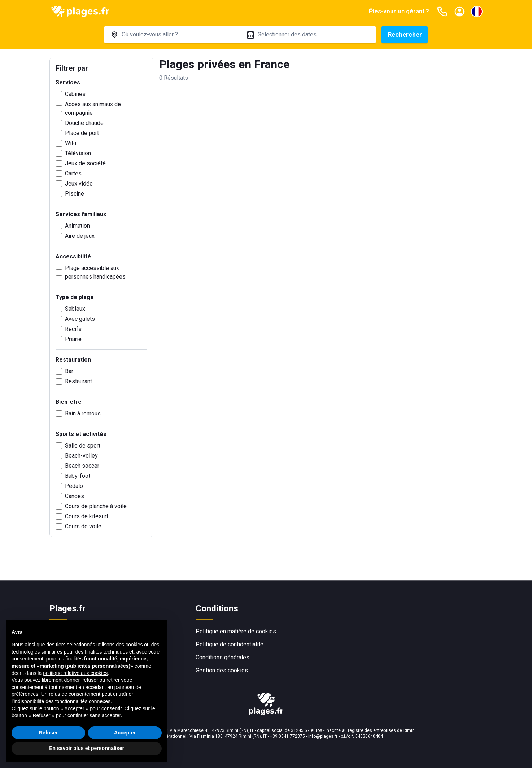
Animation (77, 226)
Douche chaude (84, 123)
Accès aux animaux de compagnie (93, 108)
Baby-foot (78, 476)
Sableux (75, 309)
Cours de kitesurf (87, 516)
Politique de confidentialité (230, 644)
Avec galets (80, 319)
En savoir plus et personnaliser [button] (87, 748)
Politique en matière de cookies (236, 631)
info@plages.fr (323, 736)
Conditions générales (223, 657)
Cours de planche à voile (96, 506)
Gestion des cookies (222, 670)
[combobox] (172, 35)
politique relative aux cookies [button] (75, 673)
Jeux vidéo (79, 184)
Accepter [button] (125, 733)
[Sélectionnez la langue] (477, 12)
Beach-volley (81, 456)
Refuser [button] (48, 733)
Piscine (75, 194)
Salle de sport (83, 446)
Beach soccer (82, 466)
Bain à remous (83, 413)
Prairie (73, 339)
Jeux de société (85, 163)
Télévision (78, 153)
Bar (69, 371)
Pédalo (74, 486)
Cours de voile (83, 526)
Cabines (75, 94)
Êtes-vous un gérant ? (399, 11)
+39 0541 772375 (287, 736)
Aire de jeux (80, 236)
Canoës (75, 496)
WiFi (71, 143)
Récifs (73, 329)
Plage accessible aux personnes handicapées (95, 272)
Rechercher (405, 34)
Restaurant (79, 381)
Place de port (82, 133)
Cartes (73, 173)
